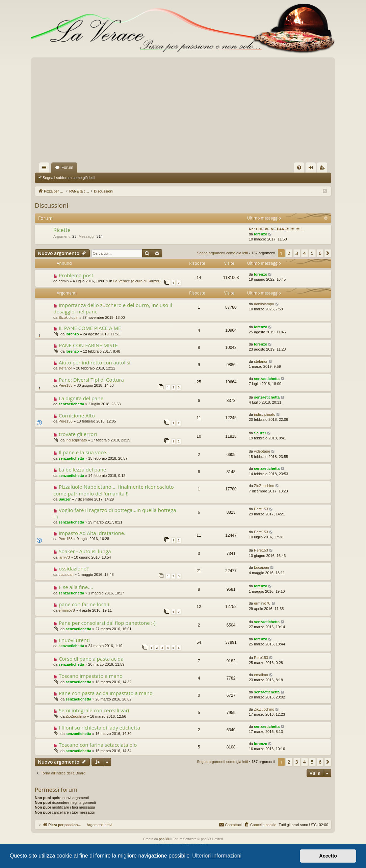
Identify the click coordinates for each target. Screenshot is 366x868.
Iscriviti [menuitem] (324, 169)
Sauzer (260, 433)
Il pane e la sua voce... (84, 452)
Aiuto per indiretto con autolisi (95, 362)
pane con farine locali (84, 604)
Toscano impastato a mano (91, 676)
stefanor (65, 368)
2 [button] (289, 253)
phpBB (164, 839)
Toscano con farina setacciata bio (98, 745)
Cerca (170, 178)
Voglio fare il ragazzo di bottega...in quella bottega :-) (115, 513)
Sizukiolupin (68, 317)
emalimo (261, 675)
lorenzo (260, 234)
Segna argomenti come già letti (130, 178)
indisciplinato (265, 414)
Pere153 (66, 385)
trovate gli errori (78, 434)
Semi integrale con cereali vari (94, 710)
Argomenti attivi (192, 178)
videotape (262, 451)
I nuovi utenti (74, 640)
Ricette (62, 230)
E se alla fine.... (76, 587)
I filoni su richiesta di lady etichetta (99, 727)
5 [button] (312, 253)
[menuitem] (299, 168)
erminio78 (67, 610)
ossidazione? (74, 568)
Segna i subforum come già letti (69, 178)
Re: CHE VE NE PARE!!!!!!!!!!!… (277, 229)
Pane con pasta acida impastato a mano (106, 693)
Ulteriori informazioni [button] (217, 856)
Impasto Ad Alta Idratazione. (92, 533)
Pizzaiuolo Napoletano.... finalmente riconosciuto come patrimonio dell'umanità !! (114, 490)
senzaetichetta (267, 379)
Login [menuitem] (312, 169)
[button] (328, 253)
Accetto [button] (328, 856)
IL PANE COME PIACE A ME (90, 328)
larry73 (64, 557)
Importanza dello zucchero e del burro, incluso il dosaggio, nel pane (113, 308)
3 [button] (297, 253)
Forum (67, 168)
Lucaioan (66, 575)
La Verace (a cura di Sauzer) (137, 281)
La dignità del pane (81, 398)
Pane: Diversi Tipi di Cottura (91, 380)
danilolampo (264, 304)
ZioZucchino (264, 486)
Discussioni (51, 205)
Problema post (76, 275)
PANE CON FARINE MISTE (88, 345)
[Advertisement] (183, 112)
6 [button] (320, 253)
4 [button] (305, 253)
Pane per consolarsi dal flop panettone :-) (107, 623)
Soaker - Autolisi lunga (85, 551)
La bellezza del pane (82, 469)
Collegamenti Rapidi (46, 169)
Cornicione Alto (77, 415)
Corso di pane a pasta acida (91, 659)
